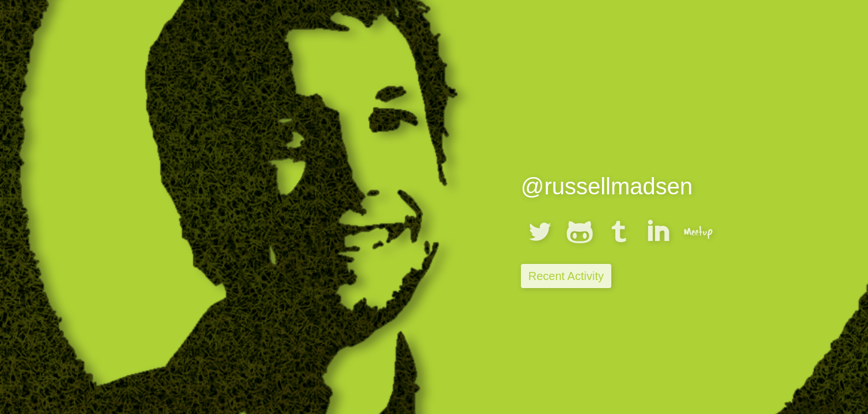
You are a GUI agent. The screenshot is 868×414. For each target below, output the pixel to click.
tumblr (619, 231)
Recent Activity (566, 276)
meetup (698, 231)
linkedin (658, 231)
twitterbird (540, 231)
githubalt (580, 231)
